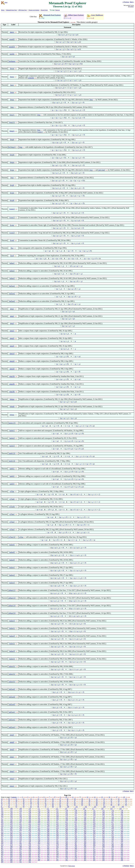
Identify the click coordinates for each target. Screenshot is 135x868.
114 (66, 809)
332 (11, 839)
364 (48, 843)
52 (111, 801)
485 (2, 860)
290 (11, 833)
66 (82, 803)
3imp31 (12, 115)
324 (67, 837)
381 (76, 845)
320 (30, 837)
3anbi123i (12, 453)
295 (57, 833)
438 (85, 852)
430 (11, 852)
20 (9, 799)
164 (11, 816)
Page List (57, 10)
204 (122, 820)
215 (94, 822)
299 (94, 833)
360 (11, 843)
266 (48, 829)
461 (39, 856)
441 (113, 852)
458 (11, 856)
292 (30, 833)
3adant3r (12, 659)
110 (30, 809)
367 (76, 843)
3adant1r (12, 628)
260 (122, 828)
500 (11, 862)
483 (113, 858)
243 (94, 826)
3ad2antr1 (12, 712)
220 (11, 824)
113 (57, 809)
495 (94, 860)
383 (94, 845)
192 (11, 820)
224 (48, 824)
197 (57, 820)
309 (57, 835)
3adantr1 (12, 568)
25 (46, 799)
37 (2, 801)
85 (89, 805)
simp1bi (12, 376)
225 (57, 824)
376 (30, 845)
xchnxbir (31, 78)
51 (104, 801)
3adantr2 (12, 575)
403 (21, 849)
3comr (12, 225)
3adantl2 (12, 552)
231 (113, 824)
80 (53, 805)
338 (67, 839)
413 (113, 849)
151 (21, 814)
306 (30, 835)
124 (30, 810)
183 (57, 818)
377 (39, 845)
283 (76, 831)
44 (53, 801)
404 (30, 849)
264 (30, 829)
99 (60, 807)
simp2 (12, 316)
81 (60, 805)
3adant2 (12, 271)
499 (2, 862)
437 (76, 852)
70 (111, 803)
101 (77, 807)
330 (122, 837)
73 (2, 805)
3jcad (12, 256)
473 (21, 858)
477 (57, 858)
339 (76, 839)
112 (48, 809)
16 (109, 797)
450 (67, 854)
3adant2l (12, 636)
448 (48, 854)
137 (21, 812)
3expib (12, 200)
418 (30, 850)
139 (39, 812)
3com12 (40, 132)
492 (67, 860)
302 (122, 833)
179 (21, 818)
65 (75, 803)
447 (39, 854)
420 (48, 850)
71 (119, 803)
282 (67, 831)
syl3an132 (12, 537)
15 (102, 797)
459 (21, 856)
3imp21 (12, 131)
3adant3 (12, 278)
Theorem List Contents (34, 10)
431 (21, 852)
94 (24, 807)
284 (85, 831)
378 (48, 845)
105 (113, 807)
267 (57, 829)
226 (67, 824)
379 (57, 845)
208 (30, 822)
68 (97, 803)
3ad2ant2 (12, 294)
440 (103, 852)
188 (103, 818)
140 (48, 812)
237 (39, 826)
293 (39, 833)
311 (76, 835)
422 (67, 850)
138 (30, 812)
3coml (12, 240)
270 (85, 829)
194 (30, 820)
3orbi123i (12, 461)
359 (2, 843)
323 (57, 837)
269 (76, 829)
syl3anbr (12, 507)
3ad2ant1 (12, 286)
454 (103, 854)
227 (76, 824)
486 (11, 860)
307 (39, 835)
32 (97, 799)
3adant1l (12, 621)
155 (57, 814)
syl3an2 (12, 522)
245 (113, 826)
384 (103, 845)
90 (126, 805)
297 (76, 833)
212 (66, 822)
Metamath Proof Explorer (50, 15)
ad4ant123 (12, 590)
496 (103, 860)
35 (119, 799)
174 (103, 816)
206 (11, 822)
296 (67, 833)
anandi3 (12, 39)
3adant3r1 (12, 666)
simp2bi (12, 384)
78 (38, 805)
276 (11, 831)
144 (85, 812)
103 (95, 807)
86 (97, 805)
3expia (12, 193)
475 (39, 858)
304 (11, 835)
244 (103, 826)
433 (39, 852)
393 (57, 847)
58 (24, 803)
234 (11, 826)
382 (85, 845)
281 (57, 831)
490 (48, 860)
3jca (12, 248)
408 (67, 849)
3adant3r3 (12, 682)
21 (16, 799)
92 (9, 807)
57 (16, 803)
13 (87, 797)
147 (113, 812)
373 (2, 845)
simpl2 (12, 742)
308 (48, 835)
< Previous (126, 2)
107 (2, 809)
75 (16, 805)
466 (85, 856)
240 (67, 826)
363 (39, 843)
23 (31, 799)
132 (103, 810)
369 (94, 843)
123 (21, 810)
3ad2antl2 (12, 697)
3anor (12, 85)
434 (48, 852)
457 (2, 856)
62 (53, 803)
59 (31, 803)
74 (9, 805)
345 (2, 841)
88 (111, 805)
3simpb (12, 406)
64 (67, 803)
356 (103, 841)
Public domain (72, 866)
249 (21, 828)
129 (76, 810)
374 (11, 845)
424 (85, 850)
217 (113, 822)
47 (75, 801)
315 (113, 835)
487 (21, 860)
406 (48, 849)
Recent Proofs (44, 10)
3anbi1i (12, 469)
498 (122, 860)
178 (11, 818)
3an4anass (12, 61)
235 (21, 826)
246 (122, 826)
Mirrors (3, 10)
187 (94, 818)
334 (30, 839)
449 (57, 854)
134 (122, 810)
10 (66, 797)
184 (67, 818)
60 (38, 803)
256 (85, 828)
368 (85, 843)
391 (39, 847)
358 (122, 841)
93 (16, 807)
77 (31, 805)
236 (30, 826)
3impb (12, 140)
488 (30, 860)
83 (75, 805)
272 (103, 829)
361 (21, 843)
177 (2, 818)
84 (82, 805)
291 (21, 833)
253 (57, 828)
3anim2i (12, 438)
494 (85, 860)
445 (21, 854)
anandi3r (12, 47)
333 (21, 839)
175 (113, 816)
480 (85, 858)
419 (39, 850)
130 (85, 810)
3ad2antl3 (12, 704)
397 (94, 847)
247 (2, 828)
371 (113, 843)
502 (30, 862)
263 (21, 829)
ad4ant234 (12, 613)
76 (24, 805)
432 (30, 852)
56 (9, 803)
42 (38, 801)
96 (38, 807)
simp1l (12, 779)
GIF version (131, 7)
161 (113, 814)
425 (94, 850)
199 (76, 820)
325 (76, 837)
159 (94, 814)
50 (97, 801)
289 (2, 833)
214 (85, 822)
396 (85, 847)
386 (122, 845)
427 (113, 850)
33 (104, 799)
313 (94, 835)
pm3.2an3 (102, 170)
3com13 (12, 218)
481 (94, 858)
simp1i (12, 331)
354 (85, 841)
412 (103, 849)
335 (39, 839)
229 (94, 824)
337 (57, 839)
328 (103, 837)
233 (2, 826)
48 (82, 801)
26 (53, 799)
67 (89, 803)
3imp (91, 100)
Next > (132, 2)
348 (30, 841)
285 (94, 831)
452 (85, 854)
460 (30, 856)
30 (82, 799)
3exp (91, 170)
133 (113, 810)
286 (103, 831)
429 (2, 852)
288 (122, 831)
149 (2, 814)
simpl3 (12, 749)
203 (113, 820)
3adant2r (12, 644)
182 (48, 818)
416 (11, 850)
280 (48, 831)
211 (57, 822)
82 (67, 805)
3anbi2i (12, 476)
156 (67, 814)
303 (2, 835)
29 (75, 799)
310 (67, 835)
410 (85, 849)
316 (122, 835)
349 (39, 841)
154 (48, 814)
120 (120, 809)
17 (117, 797)
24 (38, 799)
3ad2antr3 (12, 727)
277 (21, 831)
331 (2, 839)
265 (39, 829)
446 (30, 854)
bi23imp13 (12, 147)
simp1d (12, 354)
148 (122, 812)
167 (39, 816)
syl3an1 (12, 514)
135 (2, 812)
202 (103, 820)
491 (57, 860)
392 (48, 847)
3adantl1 (12, 545)
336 (48, 839)
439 (94, 852)
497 (113, 860)
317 (2, 837)
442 (122, 852)
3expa (12, 170)
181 (39, 818)
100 (68, 807)
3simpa (12, 399)
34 (111, 799)
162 (122, 814)
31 (89, 799)
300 (103, 833)
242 (85, 826)
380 (67, 845)
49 (89, 801)
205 (2, 822)
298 (85, 833)
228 (85, 824)
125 (39, 810)
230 (103, 824)
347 (21, 841)
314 (103, 835)
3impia (12, 162)
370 (103, 843)
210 (48, 822)
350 (48, 841)
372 (122, 843)
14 (95, 797)
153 (39, 814)
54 (126, 801)
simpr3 (12, 771)
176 (122, 816)
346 (11, 841)
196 (48, 820)
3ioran (12, 69)
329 (113, 837)
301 (113, 833)
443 (2, 854)
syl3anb (12, 499)
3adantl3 (12, 560)
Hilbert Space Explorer (74, 15)
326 (85, 837)
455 (113, 854)
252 (48, 828)
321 (39, 837)
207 (21, 822)
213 (76, 822)
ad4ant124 (12, 598)
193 (21, 820)
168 (48, 816)
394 (67, 847)
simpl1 (12, 735)
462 (48, 856)
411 (94, 849)
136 (11, 812)
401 (2, 849)
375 (21, 845)
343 (113, 839)
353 (76, 841)
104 (104, 807)
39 (16, 801)
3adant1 (12, 263)
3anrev (12, 32)
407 (57, 849)
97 (46, 807)
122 (11, 810)
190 (122, 818)
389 (21, 847)
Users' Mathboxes (95, 15)
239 (57, 826)
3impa (12, 100)
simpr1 (12, 757)
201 (94, 820)
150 (11, 814)
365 (57, 843)
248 (11, 828)
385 (113, 845)
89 (119, 805)
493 (76, 860)
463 (57, 856)
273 (113, 829)
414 (122, 849)
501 (21, 862)
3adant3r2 (12, 674)
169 (57, 816)
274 (122, 829)
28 (67, 799)
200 (85, 820)
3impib (12, 155)
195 (39, 820)
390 (30, 847)
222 (30, 824)
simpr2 (12, 764)
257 (94, 828)
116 (84, 809)
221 (21, 824)
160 (103, 814)
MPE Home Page (22, 10)
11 (73, 797)
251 (39, 828)
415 (2, 850)
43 (46, 801)
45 (60, 801)
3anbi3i (12, 484)
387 (2, 847)
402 (11, 849)
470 (122, 856)
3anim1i (12, 431)
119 (111, 809)
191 (2, 820)
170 (67, 816)
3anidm (12, 54)
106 (123, 807)
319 (21, 837)
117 (93, 809)
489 (39, 860)
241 (76, 826)
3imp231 (12, 122)
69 (104, 803)
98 (53, 807)
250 (30, 828)
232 (122, 824)
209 (39, 822)
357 (113, 841)
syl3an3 (12, 529)
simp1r (12, 786)
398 (103, 847)
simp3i (12, 346)
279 (39, 831)
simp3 (12, 323)
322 (48, 837)
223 (39, 824)
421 (57, 850)
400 (122, 847)
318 (11, 837)
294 (48, 833)
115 (75, 809)
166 (30, 816)
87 (104, 805)
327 (94, 837)
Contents (14, 797)
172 (85, 816)
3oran (12, 92)
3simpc (12, 415)
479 (76, 858)
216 (103, 822)
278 (30, 831)
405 (39, 849)
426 (103, 850)
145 (94, 812)
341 (94, 839)
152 (30, 814)
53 (119, 801)
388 (11, 847)
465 (76, 856)
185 (76, 818)
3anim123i (12, 423)
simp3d (12, 369)
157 (76, 814)
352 (67, 841)
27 (60, 799)
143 (76, 812)
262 (11, 829)
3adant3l (12, 651)
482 (103, 858)
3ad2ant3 (12, 301)
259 (113, 828)
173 (94, 816)
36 (126, 799)
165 (21, 816)
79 (46, 805)
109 (21, 809)
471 (2, 858)
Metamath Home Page (11, 10)
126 (48, 810)
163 (2, 816)
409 (76, 849)
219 (2, 824)
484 (122, 858)
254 (67, 828)
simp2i (12, 338)
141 (57, 812)
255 (76, 828)
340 (85, 839)
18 (124, 797)
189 (113, 818)
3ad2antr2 (12, 720)
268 (67, 829)
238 (48, 826)
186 (85, 818)
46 (67, 801)
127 (57, 810)
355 (94, 841)
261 (2, 829)
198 (67, 820)
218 (122, 822)
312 (85, 835)
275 (2, 831)
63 (60, 803)
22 (24, 799)
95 (31, 807)
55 (2, 803)
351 (57, 841)
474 (30, 858)
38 (9, 801)
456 (122, 854)
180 (30, 818)
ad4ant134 (12, 606)
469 (113, 856)
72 (126, 803)
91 (2, 807)
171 (76, 816)
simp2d (12, 361)
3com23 (12, 233)
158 (85, 814)
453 (94, 854)
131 (94, 810)
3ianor (12, 77)
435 (57, 852)
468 (103, 856)
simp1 (12, 309)
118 (102, 809)
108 (11, 809)
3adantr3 (12, 583)
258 (103, 828)
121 (2, 810)
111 (39, 809)
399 (113, 847)
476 (48, 858)
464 (67, 856)
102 (86, 807)
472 (11, 858)
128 (67, 810)
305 (21, 835)
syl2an (21, 537)
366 (67, 843)
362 (30, 843)
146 (103, 812)
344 (122, 839)
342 (103, 839)
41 (31, 801)
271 (94, 829)
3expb (12, 185)
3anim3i (12, 446)
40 (24, 801)
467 (94, 856)
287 (113, 831)
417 (21, 850)
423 (76, 850)
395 (76, 847)
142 (67, 812)
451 (76, 854)
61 (46, 803)
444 (11, 854)
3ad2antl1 (12, 689)
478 (67, 858)
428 (122, 850)
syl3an (12, 491)
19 (2, 799)
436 (67, 852)
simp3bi (12, 392)
